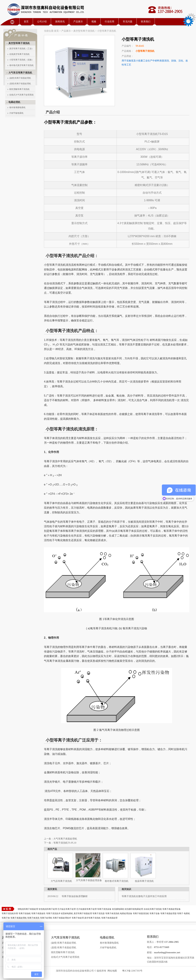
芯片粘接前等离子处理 (87, 909)
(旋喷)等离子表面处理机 (20, 78)
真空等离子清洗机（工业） (21, 49)
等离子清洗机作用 (10, 913)
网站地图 (112, 971)
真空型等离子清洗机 (84, 31)
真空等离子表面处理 (83, 913)
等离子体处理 (78, 918)
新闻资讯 (60, 22)
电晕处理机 (14, 102)
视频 (94, 22)
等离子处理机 (46, 918)
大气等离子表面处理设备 (89, 880)
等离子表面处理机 (19, 918)
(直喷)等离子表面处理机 (20, 84)
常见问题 (128, 22)
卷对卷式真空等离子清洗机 (21, 65)
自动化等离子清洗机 (153, 909)
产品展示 (78, 22)
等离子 (180, 913)
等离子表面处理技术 (62, 918)
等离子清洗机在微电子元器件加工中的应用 (144, 896)
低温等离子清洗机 (144, 881)
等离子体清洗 (33, 918)
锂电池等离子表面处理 (28, 909)
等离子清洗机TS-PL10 (65, 843)
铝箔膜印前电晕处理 (134, 909)
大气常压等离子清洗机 (20, 73)
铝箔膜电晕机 (118, 909)
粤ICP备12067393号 (132, 971)
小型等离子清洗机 (107, 31)
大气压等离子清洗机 (61, 881)
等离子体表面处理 (109, 918)
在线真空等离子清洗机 (19, 54)
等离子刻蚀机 (25, 913)
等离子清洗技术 (53, 913)
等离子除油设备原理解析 (68, 896)
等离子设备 (155, 913)
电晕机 (187, 913)
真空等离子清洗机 (92, 918)
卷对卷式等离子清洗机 (117, 881)
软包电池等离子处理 (48, 909)
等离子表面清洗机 (141, 913)
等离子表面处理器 (168, 913)
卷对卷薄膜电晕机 (17, 107)
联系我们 (146, 22)
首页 (26, 22)
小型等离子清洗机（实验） (21, 60)
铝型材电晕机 (67, 913)
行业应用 (109, 22)
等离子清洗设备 (104, 909)
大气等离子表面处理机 (65, 839)
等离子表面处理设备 (171, 909)
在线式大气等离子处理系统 (21, 95)
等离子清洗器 (99, 913)
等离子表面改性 (38, 913)
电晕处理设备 (126, 913)
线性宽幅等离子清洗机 (19, 89)
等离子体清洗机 (112, 913)
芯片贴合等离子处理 (67, 909)
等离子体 (6, 918)
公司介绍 (42, 22)
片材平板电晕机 (16, 113)
